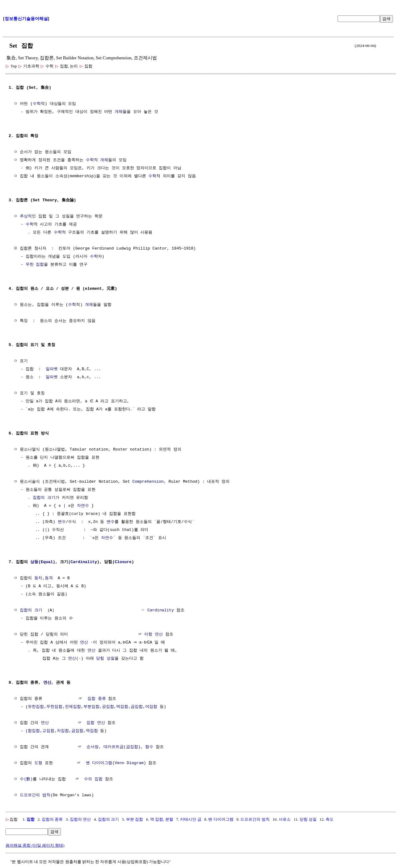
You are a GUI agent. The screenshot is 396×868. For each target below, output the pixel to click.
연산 (84, 643)
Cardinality (84, 562)
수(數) (26, 779)
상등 (34, 562)
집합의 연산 (80, 819)
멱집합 (122, 707)
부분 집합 (135, 819)
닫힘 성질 (105, 659)
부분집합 (91, 707)
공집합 (108, 707)
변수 (62, 522)
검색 (386, 19)
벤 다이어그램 (99, 763)
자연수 (83, 506)
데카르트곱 (114, 747)
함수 (149, 747)
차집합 (63, 731)
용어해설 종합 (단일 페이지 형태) (35, 845)
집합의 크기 (44, 498)
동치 (38, 578)
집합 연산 (96, 723)
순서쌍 (93, 747)
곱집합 (137, 707)
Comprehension (148, 482)
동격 (49, 578)
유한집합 (36, 707)
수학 (37, 104)
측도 (330, 819)
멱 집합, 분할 (162, 819)
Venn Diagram (129, 763)
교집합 (48, 731)
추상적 (26, 216)
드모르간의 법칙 (35, 795)
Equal (47, 562)
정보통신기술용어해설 (26, 19)
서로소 (285, 819)
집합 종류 (97, 699)
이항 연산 (154, 635)
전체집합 (73, 707)
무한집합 (54, 707)
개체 (119, 112)
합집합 (34, 731)
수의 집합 (93, 779)
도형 (38, 763)
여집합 (151, 707)
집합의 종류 (52, 819)
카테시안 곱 (191, 819)
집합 (31, 819)
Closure (123, 562)
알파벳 (52, 369)
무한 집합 (35, 265)
